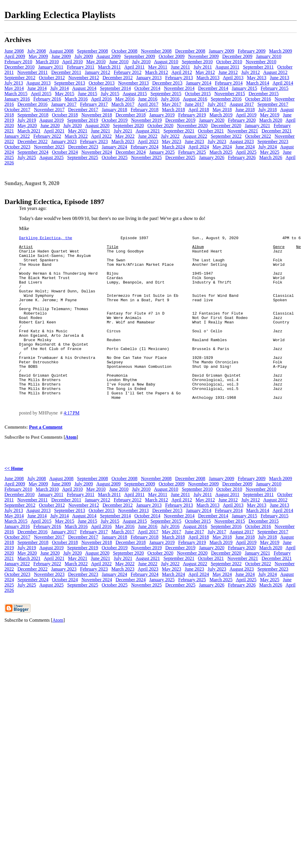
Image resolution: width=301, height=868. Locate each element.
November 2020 (192, 125)
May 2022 (125, 136)
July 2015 (110, 94)
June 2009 (61, 56)
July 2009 (84, 56)
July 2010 (141, 62)
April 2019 (246, 115)
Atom (71, 470)
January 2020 (212, 120)
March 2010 (47, 62)
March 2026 (271, 157)
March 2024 (173, 147)
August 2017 (242, 104)
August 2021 (148, 131)
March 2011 (109, 67)
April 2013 (233, 78)
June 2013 (280, 78)
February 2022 (47, 136)
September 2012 (20, 78)
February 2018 (145, 110)
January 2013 (149, 78)
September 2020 (128, 125)
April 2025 (246, 152)
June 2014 (37, 88)
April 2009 (15, 56)
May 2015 (65, 94)
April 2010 (73, 62)
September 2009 (139, 56)
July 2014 (60, 88)
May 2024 (222, 147)
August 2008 (61, 51)
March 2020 (271, 120)
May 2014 (14, 88)
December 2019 (181, 120)
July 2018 (268, 110)
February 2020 (242, 120)
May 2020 (27, 125)
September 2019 (83, 120)
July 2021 (123, 131)
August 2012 (275, 72)
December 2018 (131, 115)
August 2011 (227, 67)
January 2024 (115, 147)
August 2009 (108, 56)
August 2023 (242, 141)
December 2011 (66, 72)
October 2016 (258, 99)
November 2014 (179, 88)
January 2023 (64, 141)
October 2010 (229, 62)
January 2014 (199, 83)
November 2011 (32, 72)
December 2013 (168, 83)
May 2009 (38, 56)
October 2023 (17, 147)
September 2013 (70, 83)
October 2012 (52, 78)
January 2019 (162, 115)
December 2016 (33, 104)
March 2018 (173, 110)
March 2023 (123, 141)
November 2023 (49, 147)
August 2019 (51, 120)
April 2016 (101, 99)
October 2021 (211, 131)
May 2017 (172, 104)
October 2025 (115, 157)
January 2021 (257, 125)
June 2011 (180, 67)
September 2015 (166, 94)
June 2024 (245, 147)
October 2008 (125, 51)
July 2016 (170, 99)
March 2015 (16, 94)
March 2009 (281, 51)
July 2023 (217, 141)
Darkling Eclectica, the (45, 239)
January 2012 (97, 72)
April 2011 (134, 67)
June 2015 (87, 94)
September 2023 (273, 141)
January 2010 (269, 56)
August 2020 (97, 125)
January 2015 (244, 88)
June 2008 (14, 51)
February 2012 (128, 72)
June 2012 (228, 72)
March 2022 (76, 136)
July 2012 (251, 72)
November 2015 (230, 94)
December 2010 (20, 67)
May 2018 (222, 110)
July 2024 (268, 147)
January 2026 (212, 157)
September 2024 (33, 152)
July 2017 (217, 104)
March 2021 (29, 131)
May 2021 (78, 131)
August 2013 (38, 83)
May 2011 (158, 67)
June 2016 (148, 99)
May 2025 (269, 152)
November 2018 (97, 115)
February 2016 (47, 99)
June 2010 (119, 62)
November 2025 (147, 157)
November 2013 (133, 83)
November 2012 (84, 78)
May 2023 (172, 141)
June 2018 (245, 110)
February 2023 (94, 141)
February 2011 (81, 67)
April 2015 (41, 94)
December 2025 (181, 157)
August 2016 (195, 99)
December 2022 (33, 141)
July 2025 (27, 157)
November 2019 (147, 120)
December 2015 (264, 94)
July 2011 (203, 67)
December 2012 (117, 78)
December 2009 (237, 56)
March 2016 (76, 99)
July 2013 (14, 83)
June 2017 (194, 104)
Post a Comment (46, 460)
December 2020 (226, 125)
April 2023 (148, 141)
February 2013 (179, 78)
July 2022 (170, 136)
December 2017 (83, 110)
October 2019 (115, 120)
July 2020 (73, 125)
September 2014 (115, 88)
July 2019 (27, 120)
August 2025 (51, 157)
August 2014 (84, 88)
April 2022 (101, 136)
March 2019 (221, 115)
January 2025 (162, 152)
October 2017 (17, 110)
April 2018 (199, 110)
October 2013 (102, 83)
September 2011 (258, 67)
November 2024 (97, 152)
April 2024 (199, 147)
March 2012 (157, 72)
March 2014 (258, 83)
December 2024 (131, 152)
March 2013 (208, 78)
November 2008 (156, 51)
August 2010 (166, 62)
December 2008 (190, 51)
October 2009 (172, 56)
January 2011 (51, 67)
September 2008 (92, 51)
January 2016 (17, 99)
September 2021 (179, 131)
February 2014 (229, 83)
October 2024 (65, 152)
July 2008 (37, 51)
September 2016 (226, 99)
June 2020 (50, 125)
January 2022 (17, 136)
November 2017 (49, 110)
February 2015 (275, 88)
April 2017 (148, 104)
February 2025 (192, 152)
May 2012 (205, 72)
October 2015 (198, 94)
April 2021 (54, 131)
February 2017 (94, 104)
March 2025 (221, 152)
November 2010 (261, 62)
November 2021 (243, 131)
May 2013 (256, 78)
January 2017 (64, 104)
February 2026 (242, 157)
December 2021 (277, 131)
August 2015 (135, 94)
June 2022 (148, 136)
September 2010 (197, 62)
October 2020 (160, 125)
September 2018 (33, 115)
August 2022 (195, 136)
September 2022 (226, 136)
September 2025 (83, 157)
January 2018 (115, 110)
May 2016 (125, 99)
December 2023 (83, 147)
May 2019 (269, 115)
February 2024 (145, 147)
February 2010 (18, 62)
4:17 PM (72, 446)
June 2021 (100, 131)
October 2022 (258, 136)
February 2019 (192, 115)
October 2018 (65, 115)
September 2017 (273, 104)
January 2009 (222, 51)
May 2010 (96, 62)
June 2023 (194, 141)
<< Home (14, 501)
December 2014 (213, 88)
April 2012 (182, 72)
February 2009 (252, 51)
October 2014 (147, 88)
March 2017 (123, 104)
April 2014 (283, 83)
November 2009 (203, 56)
